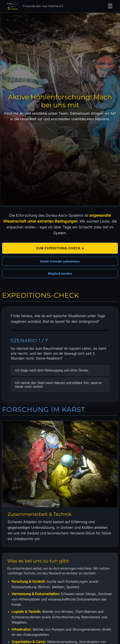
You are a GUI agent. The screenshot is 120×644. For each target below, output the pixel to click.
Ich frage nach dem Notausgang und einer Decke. (52, 369)
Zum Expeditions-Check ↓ (60, 247)
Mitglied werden (60, 272)
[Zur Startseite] (34, 6)
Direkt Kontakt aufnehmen (60, 260)
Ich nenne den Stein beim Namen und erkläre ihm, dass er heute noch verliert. (58, 383)
